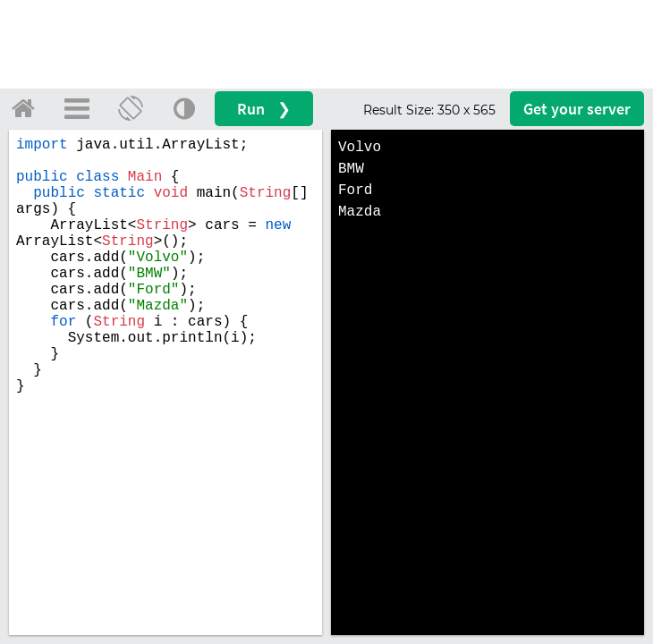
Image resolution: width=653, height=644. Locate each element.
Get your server (577, 109)
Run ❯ (264, 109)
